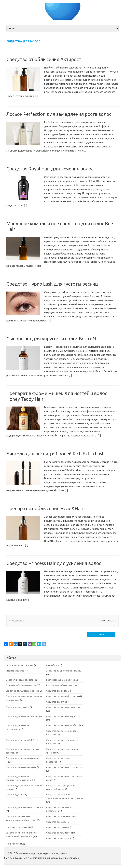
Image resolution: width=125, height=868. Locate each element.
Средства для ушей (56, 822)
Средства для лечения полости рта (64, 767)
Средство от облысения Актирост (44, 59)
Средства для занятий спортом (63, 696)
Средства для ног (15, 794)
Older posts (17, 621)
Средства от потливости (59, 833)
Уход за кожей (13, 844)
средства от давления (17, 827)
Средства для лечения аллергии (22, 716)
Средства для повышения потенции (24, 807)
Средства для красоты (18, 707)
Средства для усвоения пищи (61, 816)
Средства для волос (57, 691)
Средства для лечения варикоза (63, 716)
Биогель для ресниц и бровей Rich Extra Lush (56, 454)
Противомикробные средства (62, 685)
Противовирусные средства (61, 680)
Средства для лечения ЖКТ (20, 740)
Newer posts (108, 621)
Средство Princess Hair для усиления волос (54, 563)
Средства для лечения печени (21, 767)
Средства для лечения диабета (62, 725)
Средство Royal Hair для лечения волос (50, 169)
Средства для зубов (57, 702)
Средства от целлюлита (59, 838)
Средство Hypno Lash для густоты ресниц (52, 284)
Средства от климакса (58, 827)
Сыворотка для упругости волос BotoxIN (51, 339)
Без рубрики (53, 665)
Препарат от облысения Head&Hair (45, 508)
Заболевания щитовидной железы (64, 671)
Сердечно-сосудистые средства (22, 691)
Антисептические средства (20, 665)
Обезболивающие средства (20, 680)
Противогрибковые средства (21, 685)
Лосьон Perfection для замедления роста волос (59, 114)
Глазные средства (15, 671)
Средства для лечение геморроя (63, 707)
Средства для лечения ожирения (23, 758)
